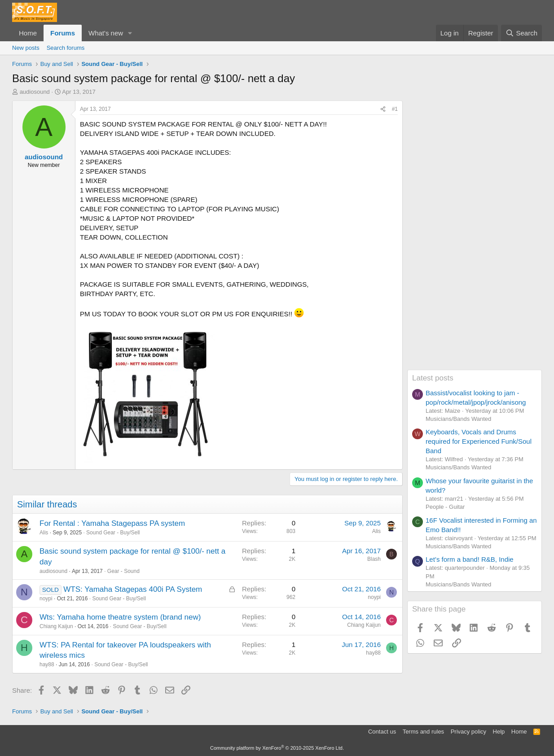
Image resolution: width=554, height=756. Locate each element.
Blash (374, 559)
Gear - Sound (123, 571)
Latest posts (433, 378)
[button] (130, 33)
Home (28, 33)
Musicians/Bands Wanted (458, 419)
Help (499, 732)
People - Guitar (445, 507)
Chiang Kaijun (56, 626)
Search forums (66, 48)
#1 (395, 109)
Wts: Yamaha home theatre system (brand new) (120, 617)
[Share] (383, 109)
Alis (44, 533)
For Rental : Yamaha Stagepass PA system (112, 523)
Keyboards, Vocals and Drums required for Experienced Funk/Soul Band (479, 441)
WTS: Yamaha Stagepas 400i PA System (133, 589)
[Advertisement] (475, 235)
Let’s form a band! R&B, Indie (470, 559)
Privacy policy (468, 732)
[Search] (521, 33)
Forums (63, 33)
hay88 (47, 664)
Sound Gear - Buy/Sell (113, 533)
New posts (26, 48)
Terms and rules (423, 732)
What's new (106, 33)
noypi (46, 599)
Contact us (382, 732)
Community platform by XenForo (277, 748)
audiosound (35, 92)
